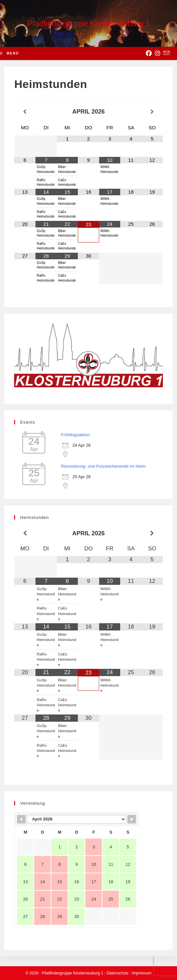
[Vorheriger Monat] (25, 112)
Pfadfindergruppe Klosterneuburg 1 (89, 23)
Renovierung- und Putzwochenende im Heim (103, 466)
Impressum (142, 973)
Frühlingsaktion (75, 435)
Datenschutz (118, 973)
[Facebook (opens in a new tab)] (149, 53)
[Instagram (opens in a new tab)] (158, 53)
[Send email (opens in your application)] (166, 53)
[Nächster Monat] (152, 112)
